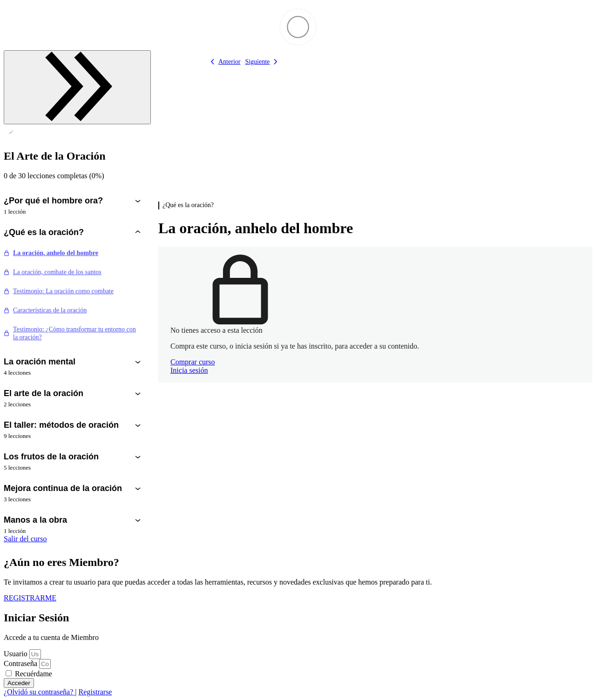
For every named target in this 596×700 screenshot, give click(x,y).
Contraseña (20, 663)
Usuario (16, 654)
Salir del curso (25, 539)
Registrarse (95, 692)
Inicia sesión (189, 370)
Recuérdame (29, 674)
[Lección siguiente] (263, 61)
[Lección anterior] (224, 61)
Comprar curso (193, 362)
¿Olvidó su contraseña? (39, 692)
